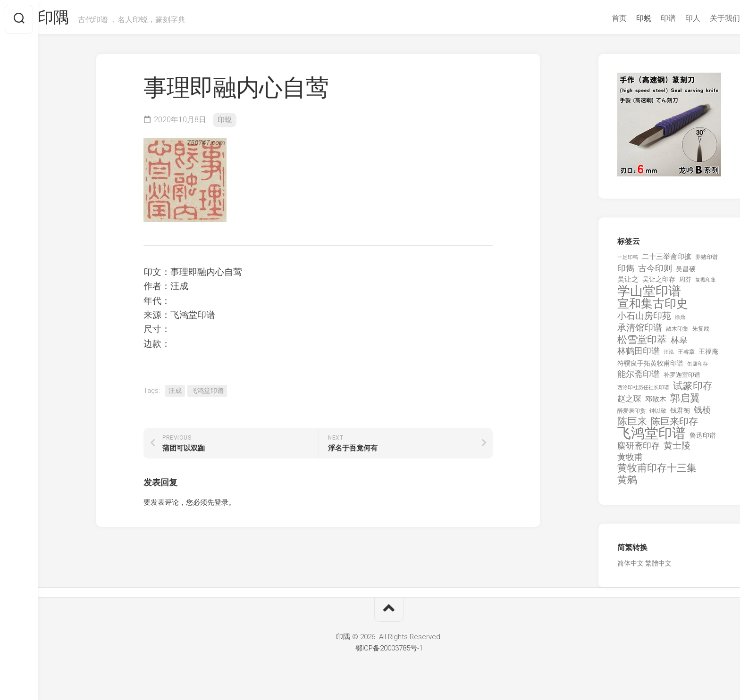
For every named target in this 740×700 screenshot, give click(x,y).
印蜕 (625, 18)
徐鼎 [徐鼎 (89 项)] (680, 321)
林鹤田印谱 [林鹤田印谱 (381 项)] (639, 354)
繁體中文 (658, 567)
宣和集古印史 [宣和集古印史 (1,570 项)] (653, 307)
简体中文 (631, 567)
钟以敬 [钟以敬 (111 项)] (658, 415)
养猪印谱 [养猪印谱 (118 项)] (706, 261)
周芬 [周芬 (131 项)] (685, 283)
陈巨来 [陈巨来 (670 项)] (632, 425)
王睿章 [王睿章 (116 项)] (686, 356)
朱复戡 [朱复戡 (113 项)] (701, 333)
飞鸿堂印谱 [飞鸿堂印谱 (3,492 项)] (652, 437)
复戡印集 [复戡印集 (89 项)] (706, 284)
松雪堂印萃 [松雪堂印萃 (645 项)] (642, 344)
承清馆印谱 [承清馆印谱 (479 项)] (640, 332)
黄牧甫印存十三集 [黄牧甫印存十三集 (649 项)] (657, 472)
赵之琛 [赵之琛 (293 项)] (629, 402)
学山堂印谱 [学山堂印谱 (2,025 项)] (649, 295)
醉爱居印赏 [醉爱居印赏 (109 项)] (631, 415)
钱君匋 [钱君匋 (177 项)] (680, 414)
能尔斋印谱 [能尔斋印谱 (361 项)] (639, 378)
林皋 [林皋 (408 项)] (679, 344)
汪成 (175, 394)
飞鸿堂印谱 (207, 394)
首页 (600, 18)
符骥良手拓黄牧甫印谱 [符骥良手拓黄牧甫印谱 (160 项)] (650, 367)
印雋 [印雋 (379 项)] (626, 272)
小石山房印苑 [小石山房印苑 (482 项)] (644, 320)
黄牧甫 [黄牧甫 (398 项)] (630, 461)
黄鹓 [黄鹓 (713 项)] (627, 484)
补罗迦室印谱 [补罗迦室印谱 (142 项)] (682, 379)
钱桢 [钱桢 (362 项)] (702, 413)
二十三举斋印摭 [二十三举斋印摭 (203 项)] (667, 260)
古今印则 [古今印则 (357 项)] (655, 272)
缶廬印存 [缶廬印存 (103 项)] (698, 367)
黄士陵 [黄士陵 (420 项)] (677, 450)
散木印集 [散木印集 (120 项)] (677, 333)
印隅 (73, 19)
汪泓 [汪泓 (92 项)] (669, 356)
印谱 (649, 18)
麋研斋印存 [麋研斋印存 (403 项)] (639, 449)
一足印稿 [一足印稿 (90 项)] (628, 261)
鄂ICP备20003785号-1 (389, 652)
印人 (674, 18)
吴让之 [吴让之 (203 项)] (628, 283)
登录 (221, 506)
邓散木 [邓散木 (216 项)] (656, 403)
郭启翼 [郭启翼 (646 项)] (685, 402)
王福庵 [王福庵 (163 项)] (708, 355)
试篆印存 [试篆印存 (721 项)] (693, 390)
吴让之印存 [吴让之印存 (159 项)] (659, 283)
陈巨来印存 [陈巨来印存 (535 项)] (674, 425)
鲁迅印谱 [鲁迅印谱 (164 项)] (703, 439)
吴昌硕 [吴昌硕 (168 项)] (686, 273)
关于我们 (706, 18)
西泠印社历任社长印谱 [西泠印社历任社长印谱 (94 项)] (643, 391)
